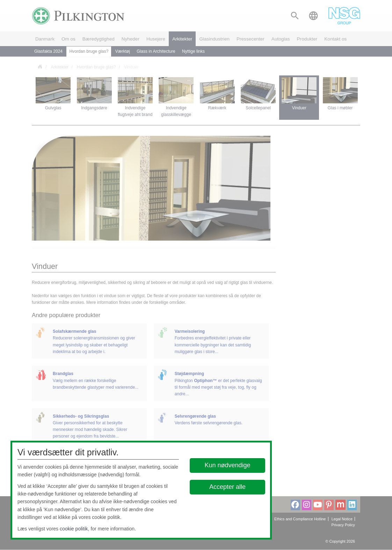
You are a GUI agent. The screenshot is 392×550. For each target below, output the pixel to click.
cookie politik (74, 529)
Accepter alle (227, 487)
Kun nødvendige (227, 465)
